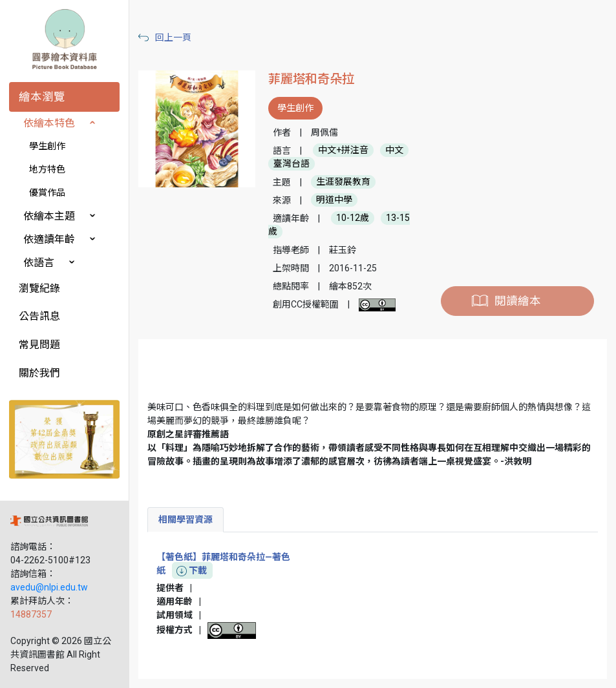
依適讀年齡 (49, 239)
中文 (394, 151)
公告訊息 (39, 316)
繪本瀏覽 (42, 97)
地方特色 (47, 169)
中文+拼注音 (343, 151)
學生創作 (47, 146)
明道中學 (334, 200)
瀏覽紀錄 (39, 288)
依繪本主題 (49, 216)
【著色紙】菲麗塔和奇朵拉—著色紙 (223, 565)
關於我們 (39, 373)
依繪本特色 (49, 123)
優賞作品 (47, 193)
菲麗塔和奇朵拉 (311, 79)
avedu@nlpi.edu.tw (49, 587)
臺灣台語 (292, 164)
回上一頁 (173, 37)
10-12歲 (353, 218)
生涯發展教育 (343, 182)
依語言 (39, 263)
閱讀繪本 (518, 301)
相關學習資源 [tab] (186, 519)
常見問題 (39, 345)
